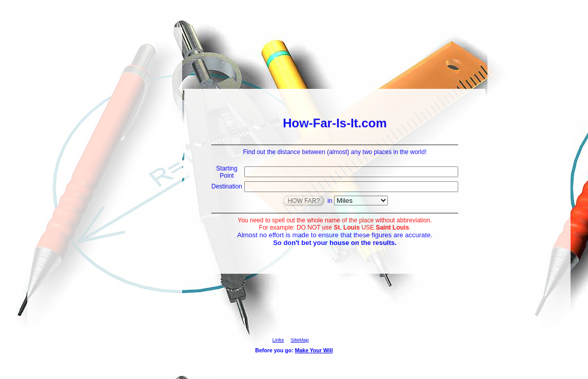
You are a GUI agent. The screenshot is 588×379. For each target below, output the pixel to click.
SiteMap (300, 340)
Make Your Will (314, 350)
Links (278, 340)
